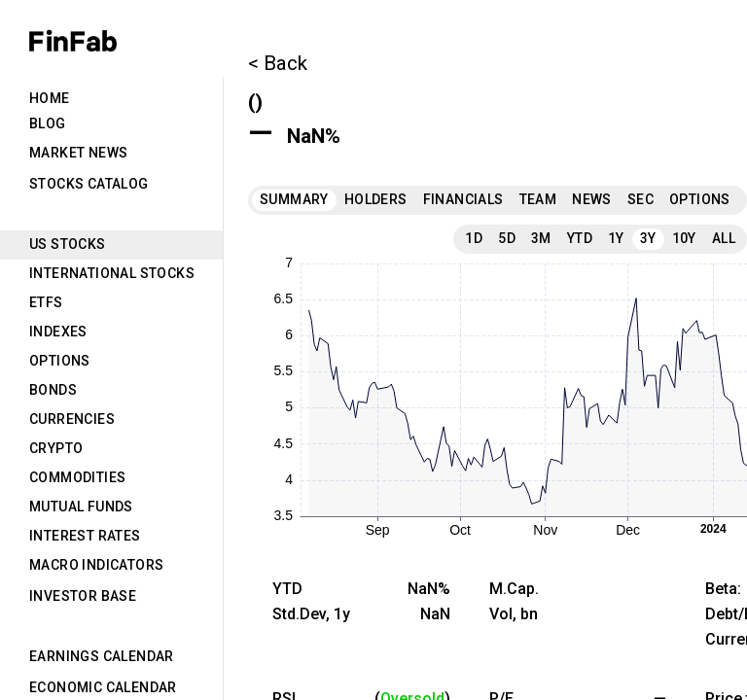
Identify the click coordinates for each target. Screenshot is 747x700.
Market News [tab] (78, 153)
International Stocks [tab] (112, 273)
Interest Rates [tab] (85, 536)
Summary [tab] (294, 199)
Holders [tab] (376, 199)
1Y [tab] (616, 238)
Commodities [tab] (77, 477)
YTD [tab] (580, 238)
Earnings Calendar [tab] (102, 656)
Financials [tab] (463, 199)
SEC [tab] (640, 199)
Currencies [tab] (72, 419)
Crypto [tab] (56, 448)
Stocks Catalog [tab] (89, 184)
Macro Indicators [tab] (96, 565)
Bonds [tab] (53, 390)
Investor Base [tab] (83, 596)
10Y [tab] (684, 238)
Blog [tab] (48, 123)
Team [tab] (538, 199)
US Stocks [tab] (68, 244)
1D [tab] (474, 238)
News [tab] (592, 199)
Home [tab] (50, 98)
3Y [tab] (648, 238)
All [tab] (724, 238)
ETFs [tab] (46, 302)
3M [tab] (541, 238)
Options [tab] (60, 361)
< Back (278, 63)
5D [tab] (507, 238)
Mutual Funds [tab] (81, 507)
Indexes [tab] (58, 332)
